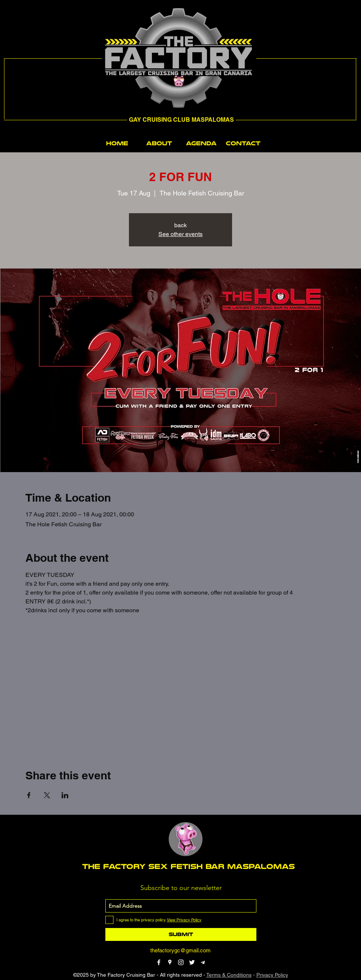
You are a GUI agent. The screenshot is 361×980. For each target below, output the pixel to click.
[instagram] (181, 962)
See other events (180, 234)
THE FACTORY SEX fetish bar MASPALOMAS (188, 866)
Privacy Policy (272, 975)
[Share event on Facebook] (29, 795)
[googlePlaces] (170, 962)
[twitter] (192, 962)
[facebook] (159, 962)
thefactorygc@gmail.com (180, 950)
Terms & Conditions (229, 975)
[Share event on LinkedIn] (65, 795)
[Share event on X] (47, 795)
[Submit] (181, 934)
